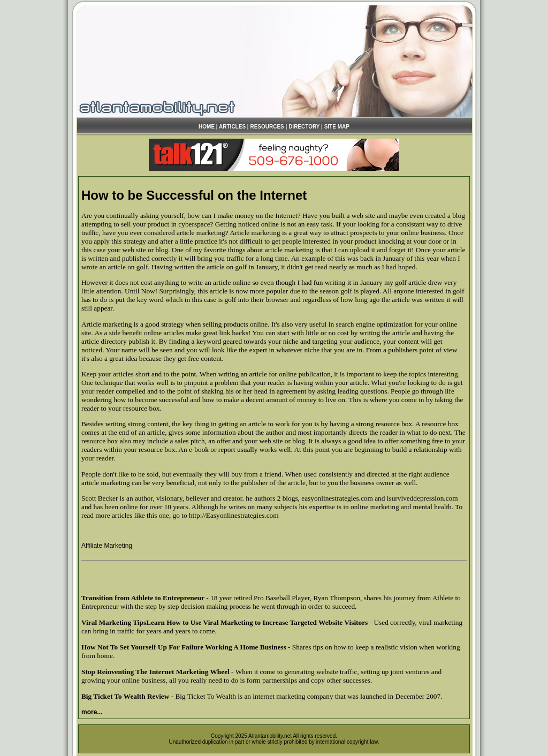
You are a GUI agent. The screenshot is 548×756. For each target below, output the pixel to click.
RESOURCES (267, 127)
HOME (207, 127)
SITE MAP (337, 127)
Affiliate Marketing (107, 546)
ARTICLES (232, 127)
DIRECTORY (304, 127)
